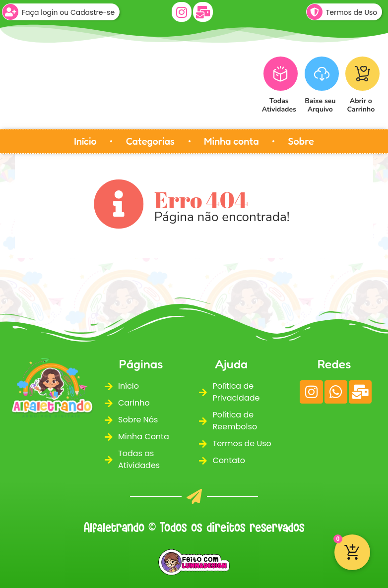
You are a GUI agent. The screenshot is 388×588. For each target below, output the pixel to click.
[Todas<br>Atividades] (281, 74)
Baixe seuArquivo (320, 105)
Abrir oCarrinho (361, 105)
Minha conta (231, 141)
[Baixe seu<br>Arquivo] (322, 74)
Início (85, 141)
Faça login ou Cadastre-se (68, 12)
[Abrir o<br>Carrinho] (362, 74)
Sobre (301, 141)
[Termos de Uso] (315, 12)
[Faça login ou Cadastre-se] (10, 12)
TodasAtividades (279, 105)
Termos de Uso (352, 12)
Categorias (150, 141)
